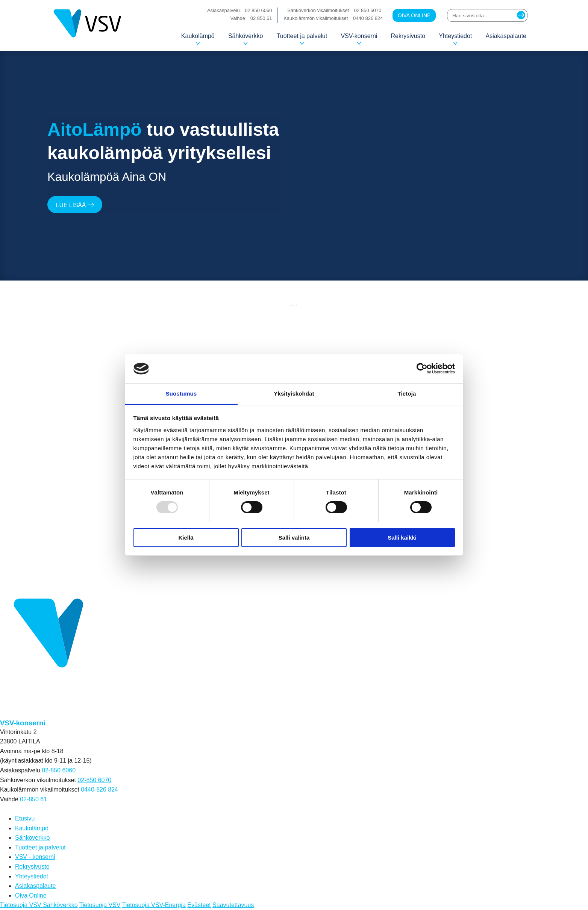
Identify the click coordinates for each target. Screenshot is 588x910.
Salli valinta (294, 538)
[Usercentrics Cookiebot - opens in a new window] (422, 369)
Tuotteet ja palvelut (302, 39)
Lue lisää (76, 205)
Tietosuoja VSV (100, 905)
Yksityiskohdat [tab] (294, 394)
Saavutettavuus (233, 905)
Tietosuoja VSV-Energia (154, 905)
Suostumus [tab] (181, 394)
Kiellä (186, 538)
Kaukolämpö (198, 39)
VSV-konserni (359, 39)
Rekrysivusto (408, 36)
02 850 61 (261, 18)
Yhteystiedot (455, 39)
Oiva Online (414, 15)
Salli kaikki (402, 538)
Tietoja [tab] (407, 394)
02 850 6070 (368, 10)
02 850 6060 (258, 10)
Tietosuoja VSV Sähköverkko (39, 905)
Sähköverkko (246, 39)
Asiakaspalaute (506, 36)
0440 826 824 (368, 18)
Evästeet (199, 905)
